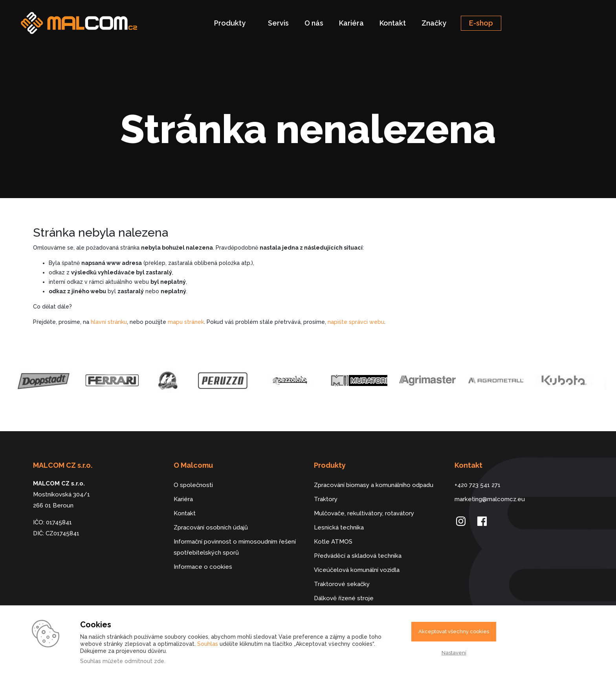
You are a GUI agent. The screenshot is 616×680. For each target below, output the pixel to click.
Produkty (230, 23)
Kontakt (393, 23)
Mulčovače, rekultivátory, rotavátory (364, 513)
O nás (314, 23)
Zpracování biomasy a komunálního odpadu (374, 485)
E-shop (481, 23)
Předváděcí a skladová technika (358, 556)
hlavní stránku (109, 322)
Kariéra (351, 23)
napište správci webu (356, 322)
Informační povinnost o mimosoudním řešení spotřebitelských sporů (235, 547)
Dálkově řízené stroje (344, 598)
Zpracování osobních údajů (211, 527)
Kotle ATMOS (333, 542)
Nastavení (454, 653)
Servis (278, 23)
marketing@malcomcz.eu (490, 499)
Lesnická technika (339, 527)
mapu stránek (186, 322)
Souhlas (208, 644)
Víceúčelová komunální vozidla (357, 570)
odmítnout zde (144, 661)
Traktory (326, 499)
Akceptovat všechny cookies (454, 631)
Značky (434, 23)
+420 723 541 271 (478, 485)
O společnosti (193, 485)
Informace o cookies (203, 567)
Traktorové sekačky (342, 584)
